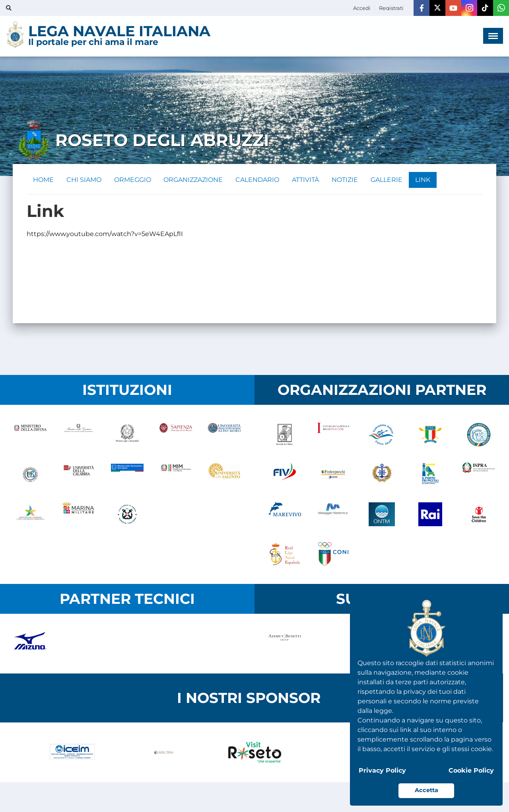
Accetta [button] (426, 790)
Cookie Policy (471, 770)
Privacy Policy (382, 770)
